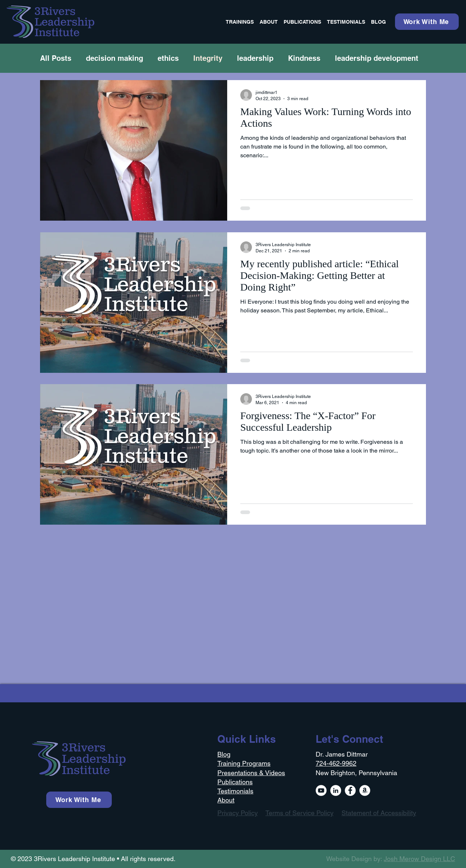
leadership (255, 58)
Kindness (304, 58)
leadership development (377, 58)
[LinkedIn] (336, 790)
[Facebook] (350, 790)
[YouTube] (321, 790)
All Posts (56, 58)
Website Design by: (391, 859)
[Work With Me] (427, 22)
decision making (114, 58)
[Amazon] (365, 790)
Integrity (208, 58)
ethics (168, 58)
